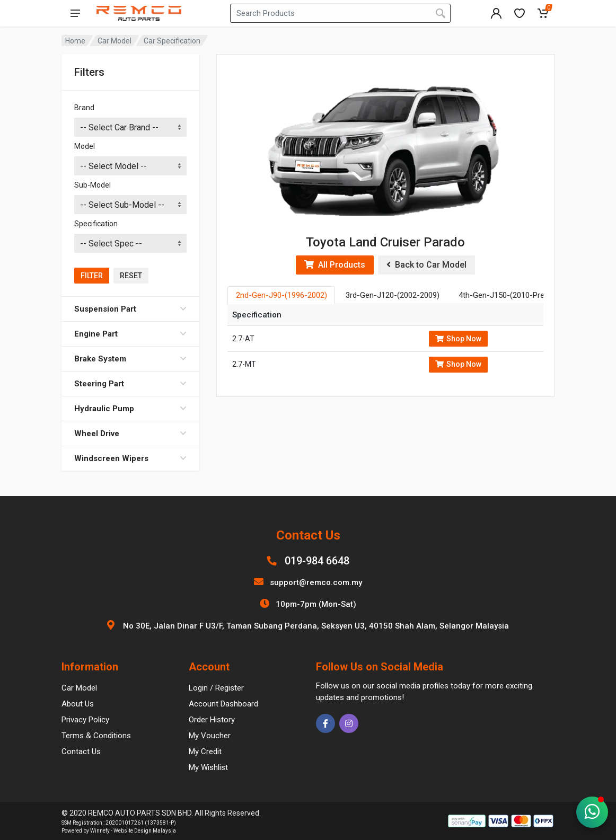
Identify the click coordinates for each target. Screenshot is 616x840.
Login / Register (216, 688)
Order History (212, 720)
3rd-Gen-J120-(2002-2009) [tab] (393, 295)
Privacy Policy (85, 720)
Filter (92, 276)
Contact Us (81, 751)
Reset (131, 276)
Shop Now (458, 339)
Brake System (130, 359)
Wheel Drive (130, 434)
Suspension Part (130, 309)
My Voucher (210, 736)
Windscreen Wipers (130, 458)
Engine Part (130, 334)
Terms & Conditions (96, 736)
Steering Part (130, 384)
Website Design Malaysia (145, 831)
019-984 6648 (317, 561)
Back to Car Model (426, 265)
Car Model (115, 41)
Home (75, 41)
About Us (78, 704)
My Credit (205, 751)
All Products (335, 265)
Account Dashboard (223, 704)
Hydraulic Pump (130, 409)
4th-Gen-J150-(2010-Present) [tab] (511, 295)
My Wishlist (208, 767)
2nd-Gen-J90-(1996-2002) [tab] (281, 295)
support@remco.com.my (316, 582)
